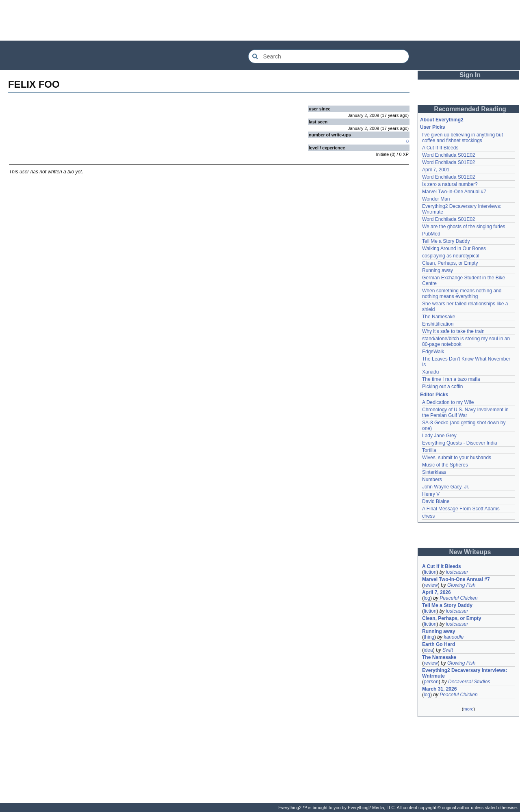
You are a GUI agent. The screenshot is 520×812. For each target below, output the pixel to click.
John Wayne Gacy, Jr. (446, 487)
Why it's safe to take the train (453, 331)
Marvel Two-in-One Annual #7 (454, 192)
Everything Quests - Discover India (460, 443)
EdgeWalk (433, 352)
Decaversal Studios (469, 682)
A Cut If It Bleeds (440, 148)
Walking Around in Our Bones (454, 248)
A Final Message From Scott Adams (461, 509)
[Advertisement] (260, 20)
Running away (438, 270)
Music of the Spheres (445, 465)
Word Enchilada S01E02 (449, 155)
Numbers (432, 479)
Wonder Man (436, 199)
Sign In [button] (470, 75)
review (431, 585)
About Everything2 (442, 120)
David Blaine (436, 501)
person (431, 682)
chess (428, 516)
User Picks (432, 127)
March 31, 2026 (439, 689)
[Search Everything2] (329, 56)
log (427, 598)
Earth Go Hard (439, 644)
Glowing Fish (461, 585)
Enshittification (438, 324)
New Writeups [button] (470, 552)
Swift (448, 650)
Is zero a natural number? (450, 184)
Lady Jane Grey (439, 436)
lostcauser (457, 572)
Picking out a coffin (443, 387)
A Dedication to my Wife (448, 402)
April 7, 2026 (437, 592)
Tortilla (429, 450)
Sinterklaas (434, 472)
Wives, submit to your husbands (457, 458)
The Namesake (439, 317)
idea (428, 650)
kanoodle (454, 637)
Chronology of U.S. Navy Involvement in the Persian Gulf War (465, 412)
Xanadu (430, 372)
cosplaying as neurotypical (451, 256)
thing (429, 637)
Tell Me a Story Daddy (446, 241)
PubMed (431, 234)
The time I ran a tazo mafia (451, 379)
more (468, 709)
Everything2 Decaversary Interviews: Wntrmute (465, 673)
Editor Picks (434, 395)
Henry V (431, 494)
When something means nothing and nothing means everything (462, 294)
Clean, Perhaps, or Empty (450, 263)
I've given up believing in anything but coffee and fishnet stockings (463, 138)
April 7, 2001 (436, 170)
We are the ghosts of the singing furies (464, 227)
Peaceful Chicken (458, 598)
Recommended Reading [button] (470, 109)
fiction (430, 572)
